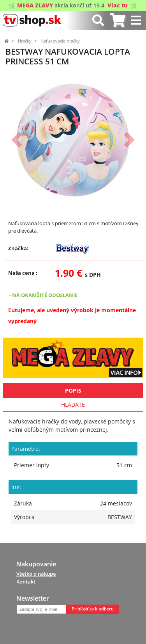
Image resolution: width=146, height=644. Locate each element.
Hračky (25, 41)
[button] (17, 140)
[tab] (117, 20)
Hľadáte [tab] (73, 405)
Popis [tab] (73, 390)
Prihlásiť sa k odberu (93, 609)
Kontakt (26, 582)
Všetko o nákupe (36, 574)
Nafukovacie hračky (60, 41)
